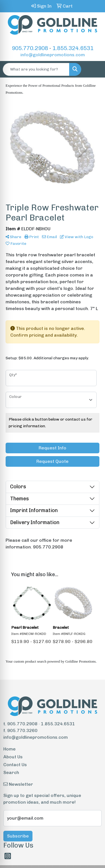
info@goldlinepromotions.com (53, 55)
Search (11, 772)
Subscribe (18, 836)
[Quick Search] (36, 69)
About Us (13, 757)
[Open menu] (94, 69)
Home (10, 749)
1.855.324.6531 (73, 48)
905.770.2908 (30, 48)
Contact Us (15, 765)
